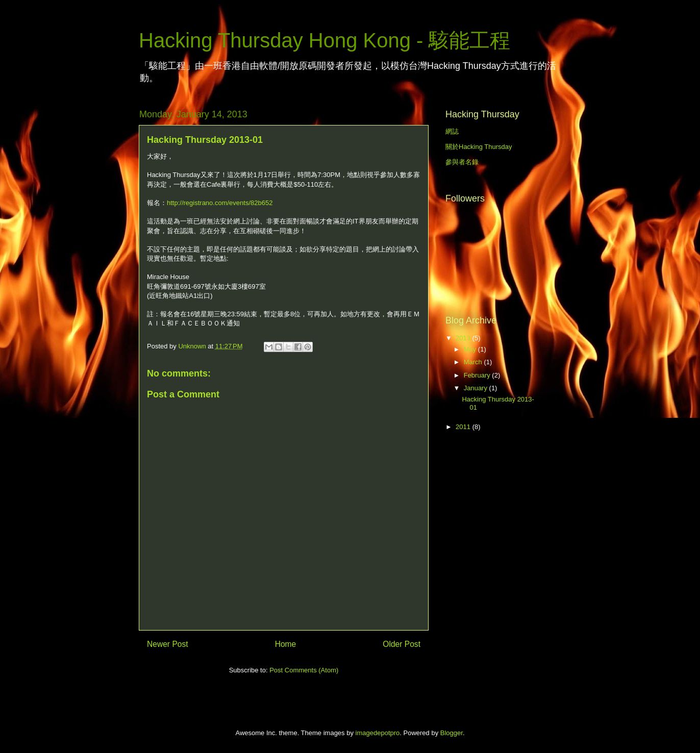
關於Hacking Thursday (479, 147)
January (477, 388)
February (478, 375)
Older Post (402, 644)
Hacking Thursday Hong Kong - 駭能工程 (324, 40)
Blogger (452, 733)
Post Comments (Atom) (304, 670)
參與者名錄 (462, 162)
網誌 (452, 131)
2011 (464, 427)
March (474, 362)
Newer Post (168, 644)
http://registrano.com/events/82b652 (220, 203)
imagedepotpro (378, 733)
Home (286, 644)
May (471, 349)
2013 (464, 338)
